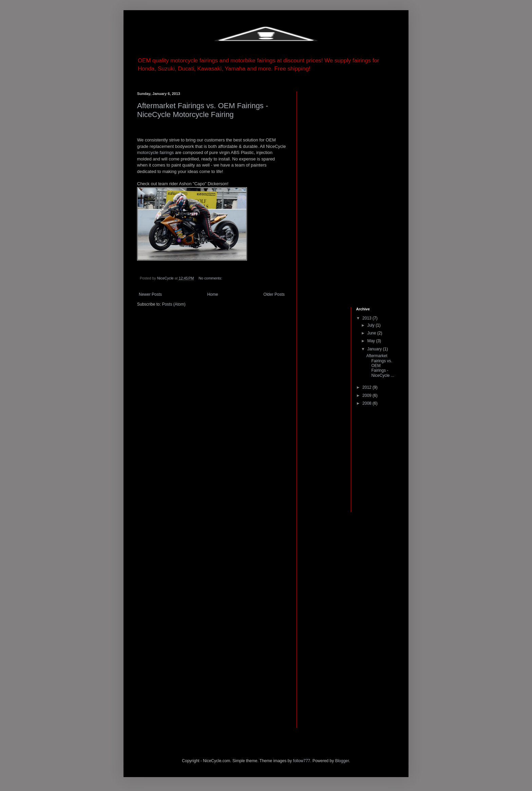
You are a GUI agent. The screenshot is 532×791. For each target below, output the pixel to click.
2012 (367, 387)
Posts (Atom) (174, 304)
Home (213, 294)
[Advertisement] (327, 193)
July (371, 325)
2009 (367, 395)
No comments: (211, 278)
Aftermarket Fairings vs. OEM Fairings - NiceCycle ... (380, 366)
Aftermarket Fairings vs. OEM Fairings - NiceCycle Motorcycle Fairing (203, 110)
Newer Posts (150, 294)
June (372, 333)
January (375, 349)
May (372, 341)
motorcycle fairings (155, 152)
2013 (367, 318)
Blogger (342, 761)
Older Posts (274, 294)
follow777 (302, 761)
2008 (367, 403)
